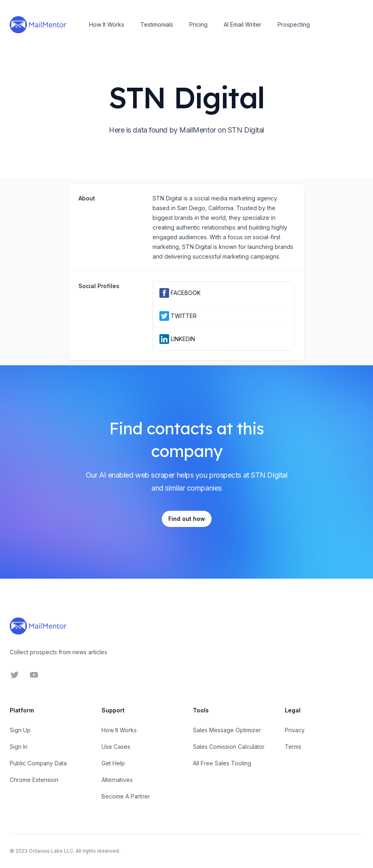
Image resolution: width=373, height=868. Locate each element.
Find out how (187, 519)
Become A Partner (126, 796)
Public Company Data (38, 763)
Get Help (113, 763)
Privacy (295, 730)
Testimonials (157, 24)
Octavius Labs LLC (51, 851)
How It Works (107, 24)
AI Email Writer (243, 24)
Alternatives (117, 780)
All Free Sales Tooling (222, 763)
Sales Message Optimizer (227, 730)
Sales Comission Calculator (229, 747)
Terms (293, 747)
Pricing (198, 24)
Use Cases (116, 747)
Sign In (19, 747)
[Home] (38, 25)
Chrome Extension (34, 780)
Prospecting (294, 24)
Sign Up (20, 730)
